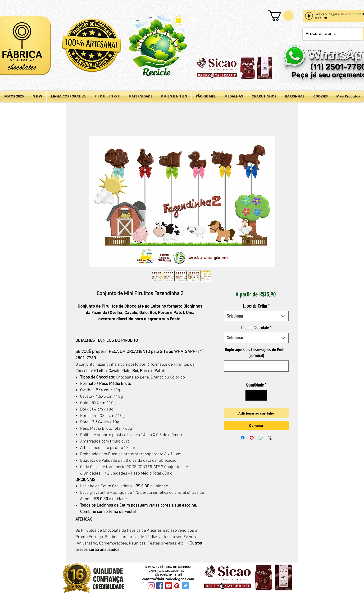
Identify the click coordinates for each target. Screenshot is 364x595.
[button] (281, 16)
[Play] (309, 16)
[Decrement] (250, 395)
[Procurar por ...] (329, 34)
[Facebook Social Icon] (160, 586)
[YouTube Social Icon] (168, 586)
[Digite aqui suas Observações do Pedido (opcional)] (256, 366)
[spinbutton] (256, 395)
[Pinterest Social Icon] (177, 586)
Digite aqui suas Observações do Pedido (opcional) (256, 353)
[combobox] (256, 316)
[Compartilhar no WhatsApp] (261, 438)
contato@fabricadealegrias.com (168, 579)
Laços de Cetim (256, 306)
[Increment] (262, 395)
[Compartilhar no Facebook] (243, 438)
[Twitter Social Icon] (185, 586)
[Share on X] (270, 438)
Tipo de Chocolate (256, 328)
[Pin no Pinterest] (252, 438)
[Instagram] (151, 586)
